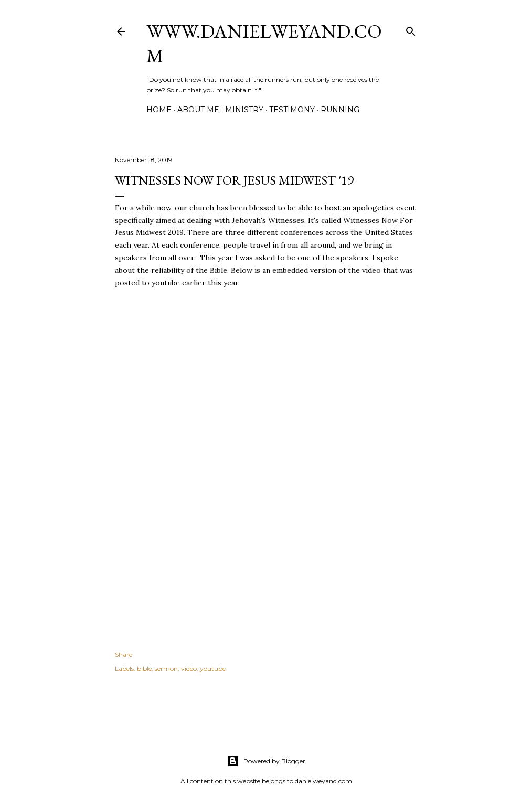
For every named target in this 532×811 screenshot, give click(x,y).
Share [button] (124, 654)
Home (159, 110)
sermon (166, 669)
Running (340, 110)
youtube (213, 669)
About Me (198, 110)
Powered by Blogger (266, 761)
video (189, 669)
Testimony (292, 110)
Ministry (244, 110)
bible (144, 669)
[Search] (411, 29)
